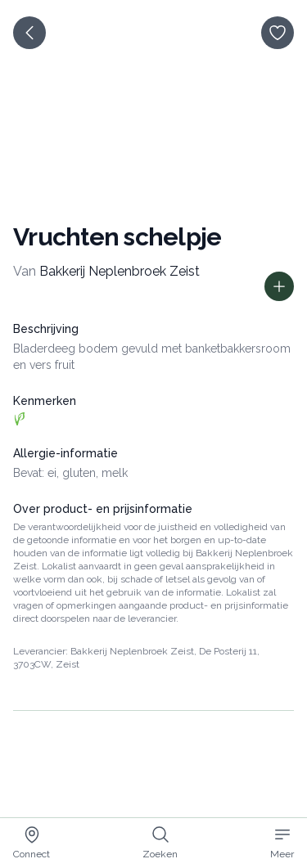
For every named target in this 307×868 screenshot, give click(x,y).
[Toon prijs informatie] (279, 286)
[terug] (29, 33)
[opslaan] (278, 33)
